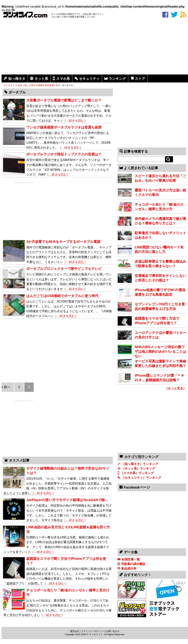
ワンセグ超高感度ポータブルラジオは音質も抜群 (64, 127)
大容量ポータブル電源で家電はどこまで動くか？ (64, 100)
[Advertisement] (95, 47)
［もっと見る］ (175, 388)
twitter (174, 15)
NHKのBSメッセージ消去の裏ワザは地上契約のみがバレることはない (160, 352)
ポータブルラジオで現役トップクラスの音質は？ (64, 154)
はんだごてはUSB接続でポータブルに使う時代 (62, 296)
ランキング (117, 79)
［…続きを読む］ (75, 121)
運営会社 (75, 631)
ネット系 (41, 79)
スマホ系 (63, 79)
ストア (140, 79)
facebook (165, 15)
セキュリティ (89, 79)
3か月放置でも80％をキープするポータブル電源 (63, 242)
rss (183, 15)
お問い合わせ (113, 631)
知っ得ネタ (17, 79)
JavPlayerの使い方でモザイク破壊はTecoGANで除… (67, 500)
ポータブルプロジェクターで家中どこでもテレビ (64, 269)
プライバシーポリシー (92, 631)
